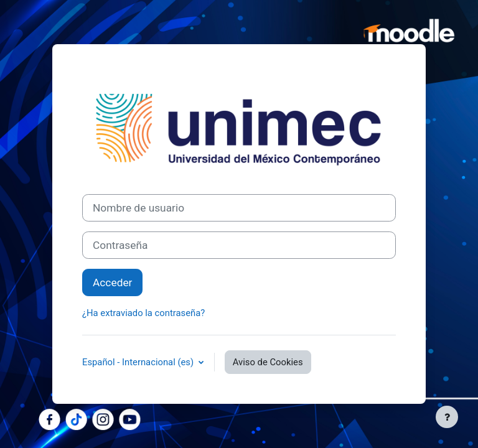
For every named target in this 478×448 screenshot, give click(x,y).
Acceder (112, 282)
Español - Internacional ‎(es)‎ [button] (139, 362)
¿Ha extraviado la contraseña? (143, 313)
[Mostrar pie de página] (447, 417)
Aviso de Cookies (268, 362)
